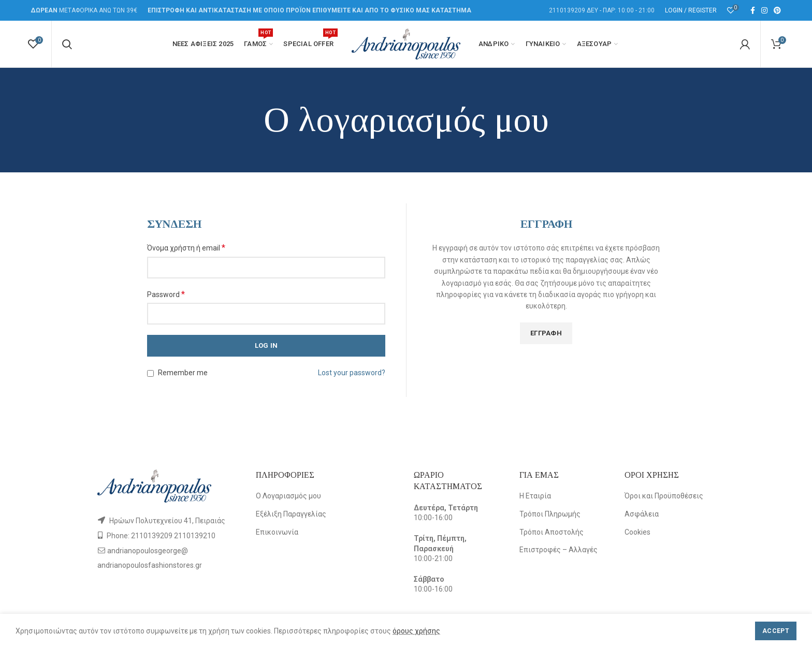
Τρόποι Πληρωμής (550, 514)
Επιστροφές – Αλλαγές (559, 550)
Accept (776, 631)
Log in (266, 345)
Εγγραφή (546, 333)
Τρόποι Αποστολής (552, 532)
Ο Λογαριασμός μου (288, 496)
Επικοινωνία (277, 532)
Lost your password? (352, 373)
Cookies (637, 532)
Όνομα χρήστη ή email (186, 248)
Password (166, 294)
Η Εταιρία (535, 496)
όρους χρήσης (416, 631)
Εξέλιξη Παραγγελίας (291, 514)
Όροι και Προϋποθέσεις (664, 496)
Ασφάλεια (642, 514)
